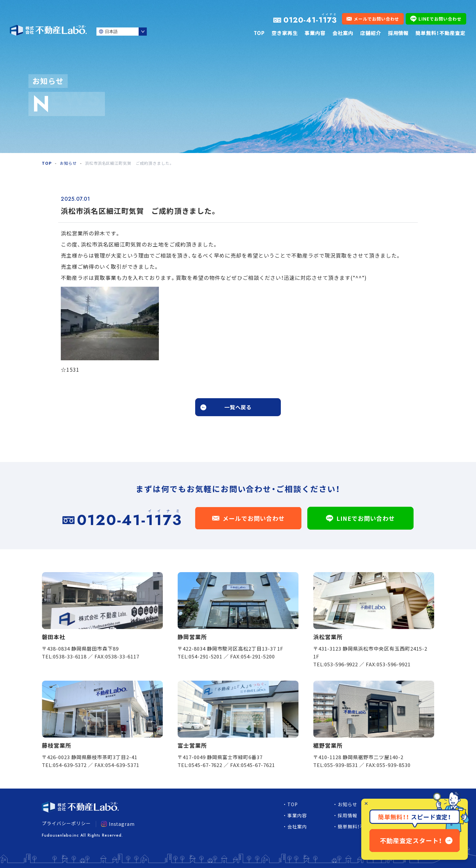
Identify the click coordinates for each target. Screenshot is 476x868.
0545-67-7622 (206, 765)
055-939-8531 (341, 765)
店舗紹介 (371, 33)
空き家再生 (285, 33)
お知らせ (68, 163)
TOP (259, 33)
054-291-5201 (206, 656)
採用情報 (399, 33)
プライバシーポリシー (66, 823)
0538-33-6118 (70, 656)
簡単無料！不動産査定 (441, 33)
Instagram (118, 824)
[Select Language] (122, 32)
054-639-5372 (70, 765)
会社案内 (343, 33)
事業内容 (315, 33)
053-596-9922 (341, 664)
